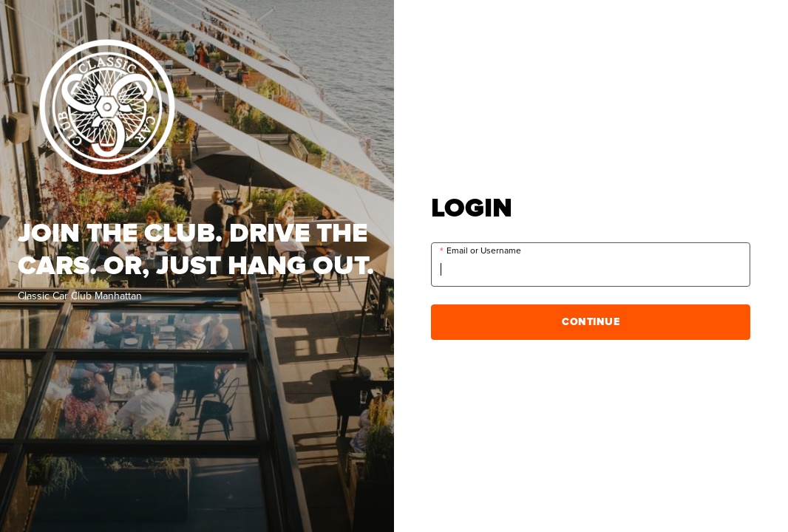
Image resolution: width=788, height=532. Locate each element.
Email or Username (484, 251)
